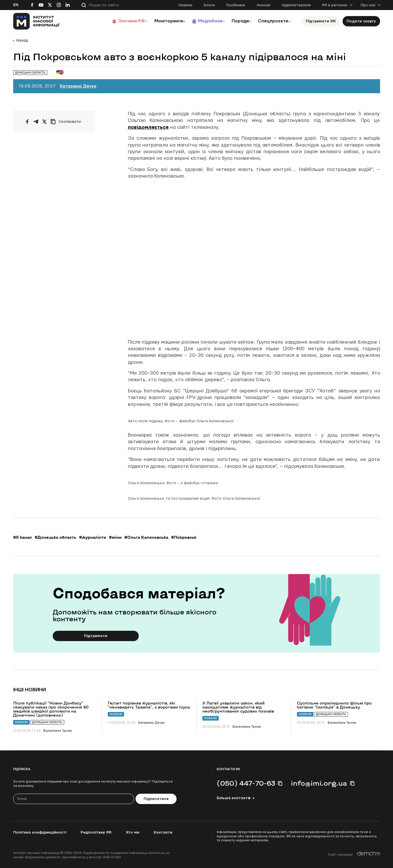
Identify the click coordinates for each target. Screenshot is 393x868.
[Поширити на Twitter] (44, 122)
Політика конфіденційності (40, 832)
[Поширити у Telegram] (36, 122)
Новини (185, 5)
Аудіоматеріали (296, 5)
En (16, 5)
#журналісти (93, 537)
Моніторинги (162, 21)
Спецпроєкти (272, 21)
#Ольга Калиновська (146, 537)
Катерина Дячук (78, 86)
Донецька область (47, 722)
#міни (115, 537)
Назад (22, 40)
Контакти (163, 832)
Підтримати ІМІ (321, 21)
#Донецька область (55, 537)
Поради (237, 21)
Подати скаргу (361, 21)
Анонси (263, 5)
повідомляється (148, 127)
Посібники (236, 5)
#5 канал (23, 537)
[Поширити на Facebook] (27, 122)
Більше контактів (234, 798)
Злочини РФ (124, 21)
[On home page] (37, 21)
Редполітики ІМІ (96, 832)
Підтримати (96, 636)
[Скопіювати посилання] (67, 122)
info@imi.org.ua (319, 783)
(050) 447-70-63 (246, 783)
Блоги (209, 5)
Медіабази (205, 21)
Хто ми (133, 832)
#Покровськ (184, 537)
